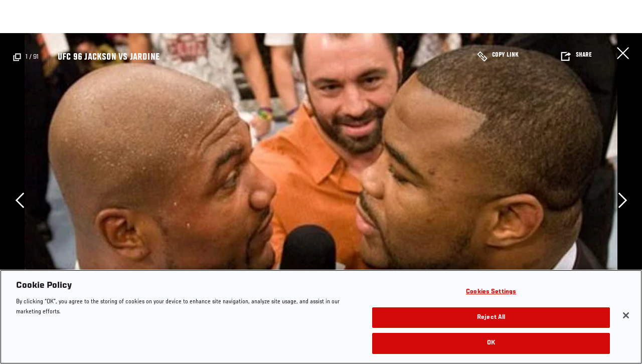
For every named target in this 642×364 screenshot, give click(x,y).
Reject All (491, 318)
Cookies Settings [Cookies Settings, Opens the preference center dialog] (491, 292)
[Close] (626, 315)
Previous (20, 200)
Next (622, 200)
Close (623, 53)
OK (491, 343)
